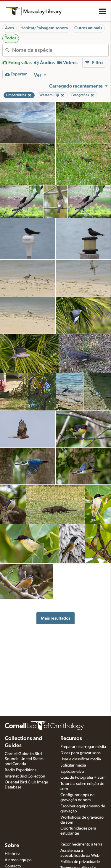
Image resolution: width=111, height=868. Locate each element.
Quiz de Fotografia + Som (83, 778)
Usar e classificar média (81, 759)
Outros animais (88, 28)
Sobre (12, 846)
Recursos (71, 738)
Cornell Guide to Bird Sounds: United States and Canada (24, 759)
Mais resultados (55, 618)
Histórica (13, 854)
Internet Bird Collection (25, 776)
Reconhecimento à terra (81, 844)
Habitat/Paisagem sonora (44, 28)
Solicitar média (73, 765)
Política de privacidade (80, 862)
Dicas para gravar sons (81, 753)
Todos (11, 38)
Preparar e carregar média (83, 747)
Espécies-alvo (72, 772)
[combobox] (60, 50)
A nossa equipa (18, 860)
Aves (9, 28)
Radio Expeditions (21, 770)
